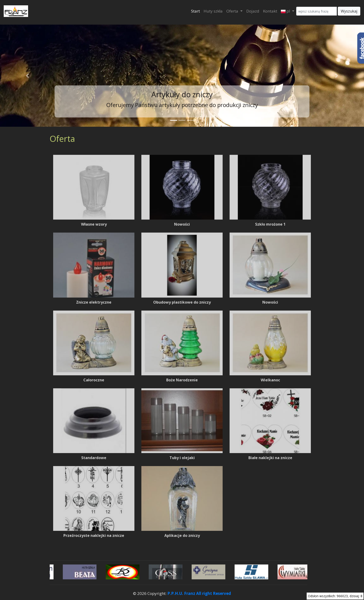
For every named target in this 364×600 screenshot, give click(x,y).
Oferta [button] (233, 11)
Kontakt (270, 11)
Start (195, 11)
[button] (27, 76)
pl (286, 11)
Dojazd (253, 11)
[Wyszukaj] (317, 11)
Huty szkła (213, 11)
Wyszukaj (349, 11)
